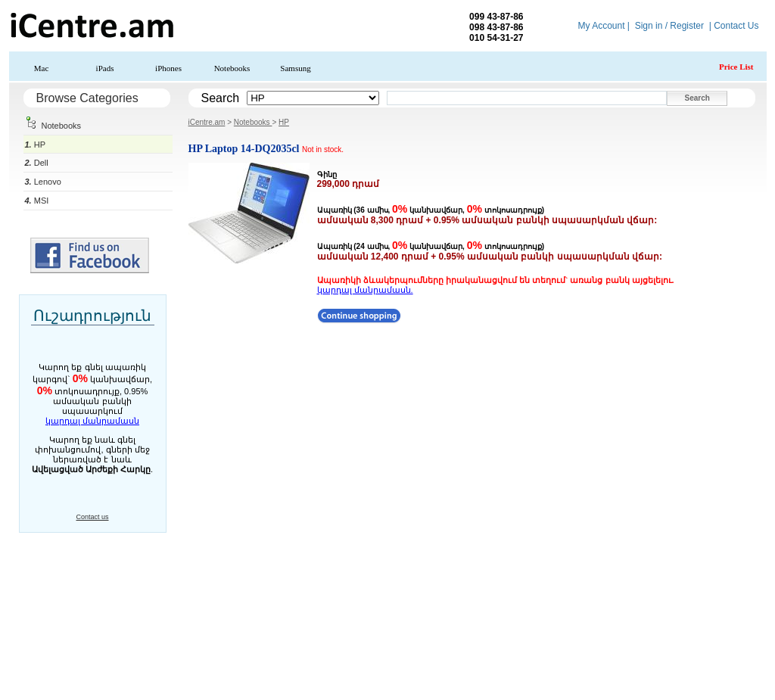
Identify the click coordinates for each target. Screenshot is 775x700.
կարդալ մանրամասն (92, 421)
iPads (105, 68)
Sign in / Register (669, 26)
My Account (601, 26)
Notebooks (232, 68)
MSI (37, 201)
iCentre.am (207, 122)
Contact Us (736, 26)
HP (36, 145)
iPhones (168, 68)
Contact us (92, 517)
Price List (736, 67)
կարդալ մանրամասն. (365, 290)
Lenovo (43, 182)
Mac (42, 68)
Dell (37, 163)
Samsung (295, 68)
